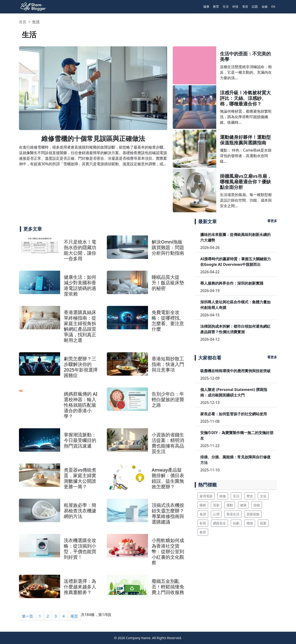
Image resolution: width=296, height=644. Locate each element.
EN (273, 6)
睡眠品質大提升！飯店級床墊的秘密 (168, 283)
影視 (203, 523)
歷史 (250, 496)
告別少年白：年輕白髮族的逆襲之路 (168, 399)
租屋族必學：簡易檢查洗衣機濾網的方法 (80, 511)
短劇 (236, 523)
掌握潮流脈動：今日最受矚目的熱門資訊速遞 (80, 440)
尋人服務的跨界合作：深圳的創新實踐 (232, 283)
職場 (250, 523)
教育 (216, 6)
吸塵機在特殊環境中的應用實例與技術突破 (235, 371)
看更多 (272, 221)
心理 (216, 514)
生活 (226, 6)
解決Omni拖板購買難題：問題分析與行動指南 (168, 247)
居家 (216, 505)
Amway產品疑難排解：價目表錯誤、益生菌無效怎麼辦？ (168, 478)
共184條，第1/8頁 (96, 615)
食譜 (203, 514)
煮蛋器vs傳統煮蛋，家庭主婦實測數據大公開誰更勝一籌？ (80, 478)
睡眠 (203, 505)
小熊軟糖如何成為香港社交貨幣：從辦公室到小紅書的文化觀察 (168, 551)
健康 (206, 6)
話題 (255, 6)
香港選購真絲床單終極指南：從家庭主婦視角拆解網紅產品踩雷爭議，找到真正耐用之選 (80, 326)
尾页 (74, 616)
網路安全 (219, 523)
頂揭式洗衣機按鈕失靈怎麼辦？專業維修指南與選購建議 (168, 513)
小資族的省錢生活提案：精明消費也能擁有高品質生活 (168, 443)
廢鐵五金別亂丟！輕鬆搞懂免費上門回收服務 (168, 587)
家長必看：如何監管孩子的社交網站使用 (234, 414)
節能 (257, 505)
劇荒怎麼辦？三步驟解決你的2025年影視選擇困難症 (81, 367)
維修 (223, 496)
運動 (230, 505)
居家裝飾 (253, 514)
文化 (263, 496)
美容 (245, 6)
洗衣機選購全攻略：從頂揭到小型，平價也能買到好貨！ (80, 549)
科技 (235, 6)
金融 (265, 6)
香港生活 (233, 514)
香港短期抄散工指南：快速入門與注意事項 (168, 364)
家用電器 (206, 496)
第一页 (28, 616)
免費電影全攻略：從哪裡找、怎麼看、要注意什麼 (168, 321)
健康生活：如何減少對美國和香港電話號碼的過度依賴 (80, 285)
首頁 (23, 22)
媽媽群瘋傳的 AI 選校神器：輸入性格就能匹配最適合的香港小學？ (81, 405)
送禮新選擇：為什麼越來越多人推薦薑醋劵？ (80, 587)
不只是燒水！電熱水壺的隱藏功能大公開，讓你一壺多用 (80, 250)
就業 (263, 523)
